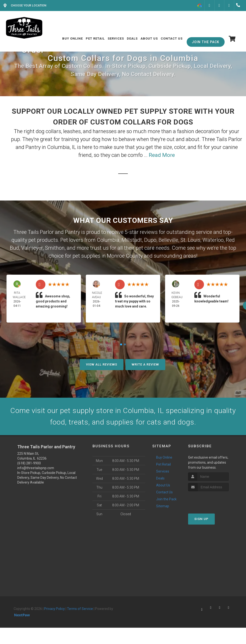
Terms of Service (80, 609)
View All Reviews (102, 364)
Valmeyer (32, 248)
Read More (162, 155)
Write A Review (145, 364)
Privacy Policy (55, 609)
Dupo (150, 240)
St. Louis (190, 240)
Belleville (168, 240)
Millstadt (132, 240)
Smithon (55, 248)
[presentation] (214, 500)
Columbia (108, 240)
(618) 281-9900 (29, 463)
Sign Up (201, 519)
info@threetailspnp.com (36, 468)
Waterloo (213, 240)
